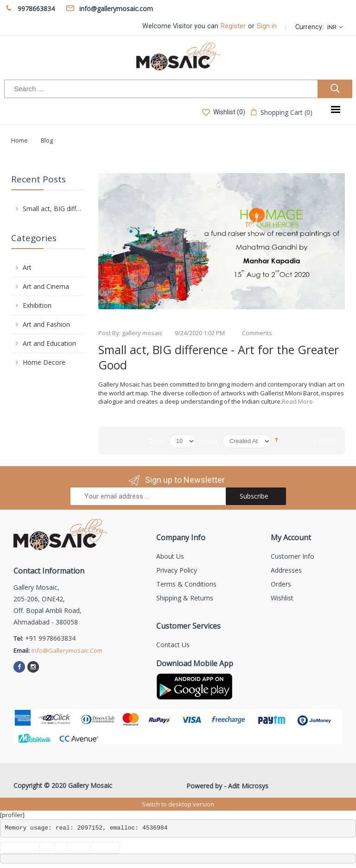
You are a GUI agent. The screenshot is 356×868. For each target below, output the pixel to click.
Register (233, 26)
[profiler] (12, 815)
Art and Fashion (46, 324)
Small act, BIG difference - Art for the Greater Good (219, 357)
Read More (297, 401)
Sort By (208, 441)
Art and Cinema (46, 286)
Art (27, 267)
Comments (257, 333)
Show (157, 441)
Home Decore (44, 362)
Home (19, 140)
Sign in (267, 26)
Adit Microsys (248, 786)
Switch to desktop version (178, 804)
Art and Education (49, 343)
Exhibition (37, 305)
